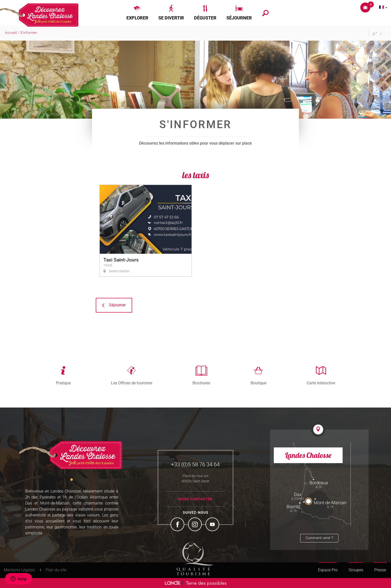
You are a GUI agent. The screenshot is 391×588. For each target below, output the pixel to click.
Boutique (258, 383)
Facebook (178, 525)
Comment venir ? (319, 538)
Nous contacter (195, 499)
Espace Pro (328, 570)
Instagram (195, 525)
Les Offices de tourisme (132, 383)
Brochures (201, 383)
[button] (137, 13)
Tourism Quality (195, 559)
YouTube (213, 525)
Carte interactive (321, 383)
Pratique (63, 383)
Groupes (356, 570)
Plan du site (56, 570)
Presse (380, 570)
